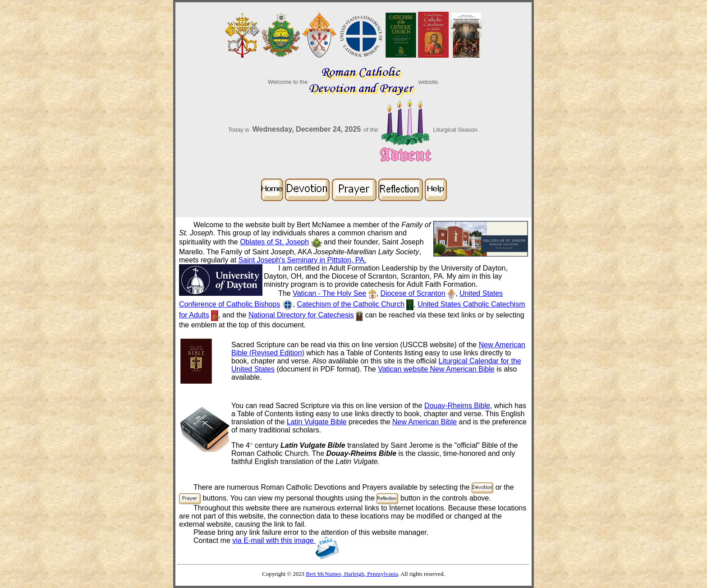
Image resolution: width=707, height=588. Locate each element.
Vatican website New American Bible (436, 369)
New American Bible (425, 422)
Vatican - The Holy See (329, 293)
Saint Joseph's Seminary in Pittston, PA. (303, 260)
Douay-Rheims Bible (457, 406)
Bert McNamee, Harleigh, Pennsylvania (352, 574)
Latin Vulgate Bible (317, 422)
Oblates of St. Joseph (274, 242)
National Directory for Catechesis (301, 315)
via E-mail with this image (286, 540)
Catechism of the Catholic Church (350, 304)
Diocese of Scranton (413, 293)
